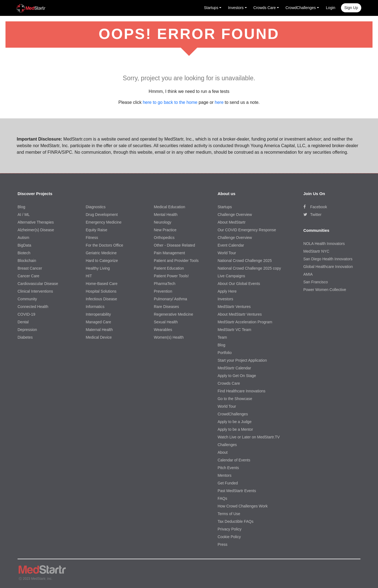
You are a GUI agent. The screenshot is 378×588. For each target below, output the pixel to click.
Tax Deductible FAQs (235, 521)
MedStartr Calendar (234, 368)
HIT (89, 276)
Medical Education (170, 207)
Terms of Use (229, 514)
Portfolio (225, 353)
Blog (21, 207)
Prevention (163, 291)
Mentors (225, 475)
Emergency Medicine (104, 222)
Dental (23, 322)
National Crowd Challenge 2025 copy (249, 268)
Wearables (163, 330)
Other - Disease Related (174, 245)
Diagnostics (95, 207)
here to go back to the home (170, 102)
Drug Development (102, 215)
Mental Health (166, 215)
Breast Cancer (30, 268)
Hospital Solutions (101, 291)
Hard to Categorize (102, 261)
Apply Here (227, 291)
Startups (225, 207)
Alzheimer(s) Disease (36, 230)
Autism (23, 238)
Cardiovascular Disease (38, 284)
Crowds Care (229, 383)
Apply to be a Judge (235, 422)
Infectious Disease (101, 299)
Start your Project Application (242, 360)
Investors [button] (236, 8)
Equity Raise (96, 230)
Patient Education (169, 268)
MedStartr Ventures (234, 307)
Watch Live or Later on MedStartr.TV (249, 437)
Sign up (351, 8)
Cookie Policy (229, 537)
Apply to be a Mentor (235, 429)
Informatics (95, 307)
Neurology (163, 222)
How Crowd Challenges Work (243, 506)
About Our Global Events (239, 284)
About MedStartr (232, 222)
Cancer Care (28, 276)
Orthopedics (164, 238)
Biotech (24, 253)
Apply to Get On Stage (237, 376)
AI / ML (24, 215)
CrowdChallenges (233, 414)
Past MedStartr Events (237, 491)
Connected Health (33, 307)
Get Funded (228, 483)
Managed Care (98, 322)
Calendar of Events (234, 460)
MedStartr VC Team (234, 330)
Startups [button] (211, 8)
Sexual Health (166, 322)
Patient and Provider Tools (176, 261)
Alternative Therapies (36, 222)
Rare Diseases (167, 307)
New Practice (165, 230)
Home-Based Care (101, 284)
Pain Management (170, 253)
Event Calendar (231, 245)
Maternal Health (99, 330)
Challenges (227, 445)
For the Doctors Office (104, 245)
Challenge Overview (235, 215)
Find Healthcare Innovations (241, 391)
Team (222, 337)
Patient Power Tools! (171, 276)
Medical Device (99, 337)
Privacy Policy (229, 529)
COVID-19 (26, 314)
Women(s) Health (169, 337)
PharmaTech (165, 284)
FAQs (222, 498)
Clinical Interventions (35, 291)
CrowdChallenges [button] (301, 8)
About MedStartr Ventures (240, 314)
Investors (225, 299)
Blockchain (27, 261)
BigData (24, 245)
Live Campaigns (231, 276)
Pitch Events (228, 468)
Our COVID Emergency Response (247, 230)
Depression (27, 330)
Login (331, 8)
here (219, 102)
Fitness (92, 238)
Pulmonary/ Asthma (170, 299)
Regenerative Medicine (174, 314)
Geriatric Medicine (101, 253)
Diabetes (25, 337)
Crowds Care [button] (265, 8)
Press (222, 544)
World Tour (227, 253)
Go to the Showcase (235, 399)
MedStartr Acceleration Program (245, 322)
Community (27, 299)
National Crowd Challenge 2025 (245, 261)
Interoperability (98, 314)
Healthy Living (98, 268)
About (223, 452)
